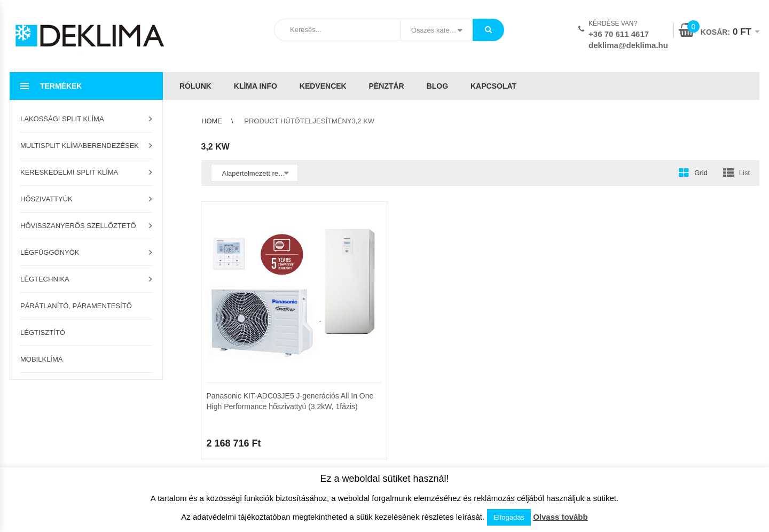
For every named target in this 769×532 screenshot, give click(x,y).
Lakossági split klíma (62, 119)
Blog (437, 86)
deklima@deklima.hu (628, 45)
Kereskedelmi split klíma (69, 172)
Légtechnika (45, 279)
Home (212, 121)
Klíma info (256, 86)
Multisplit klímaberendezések (80, 146)
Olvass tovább (560, 517)
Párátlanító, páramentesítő (76, 306)
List (744, 173)
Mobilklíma (41, 359)
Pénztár (387, 86)
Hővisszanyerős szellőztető (78, 226)
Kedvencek (323, 86)
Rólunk (195, 86)
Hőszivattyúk (46, 199)
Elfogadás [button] (509, 517)
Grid (701, 173)
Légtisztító (43, 332)
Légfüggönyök (50, 252)
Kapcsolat (493, 86)
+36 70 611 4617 (619, 34)
